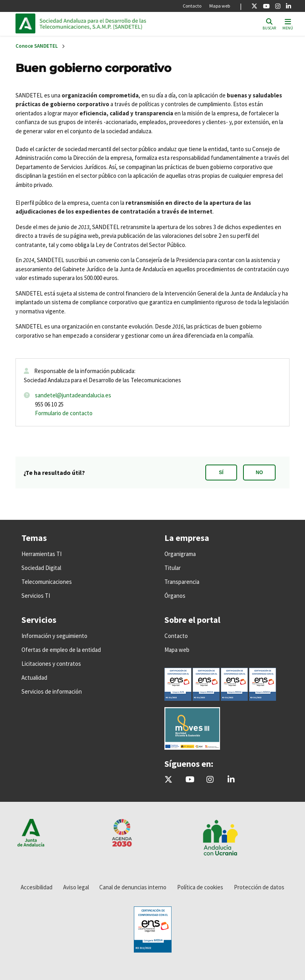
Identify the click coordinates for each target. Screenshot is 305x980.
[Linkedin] (289, 6)
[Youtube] (266, 6)
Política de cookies (200, 887)
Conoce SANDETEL (37, 46)
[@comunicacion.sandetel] (210, 780)
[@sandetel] (168, 780)
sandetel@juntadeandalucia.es (73, 395)
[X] (254, 6)
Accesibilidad (37, 887)
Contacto (192, 6)
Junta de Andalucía (27, 23)
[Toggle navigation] (288, 24)
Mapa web (220, 6)
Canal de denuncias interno (133, 887)
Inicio (93, 23)
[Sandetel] (190, 780)
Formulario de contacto (64, 413)
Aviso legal (76, 887)
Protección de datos (259, 887)
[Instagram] (278, 6)
